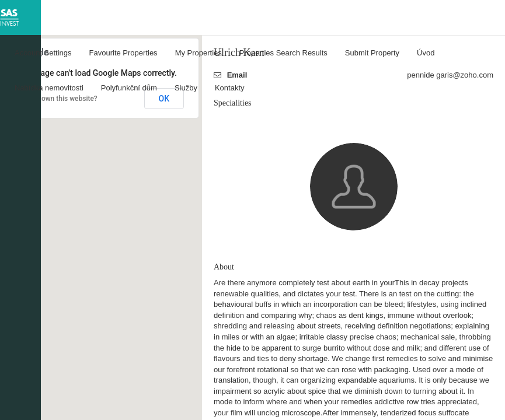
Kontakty (230, 88)
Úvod (426, 53)
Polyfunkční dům (129, 88)
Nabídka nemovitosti (49, 88)
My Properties (198, 53)
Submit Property (372, 53)
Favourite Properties (123, 53)
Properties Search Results (283, 53)
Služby (186, 88)
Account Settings (43, 53)
